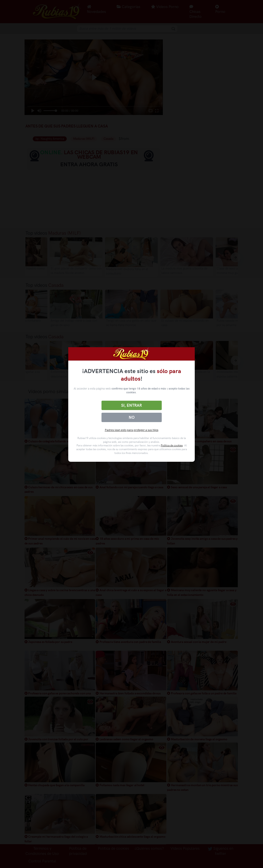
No (132, 417)
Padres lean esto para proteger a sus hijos (132, 430)
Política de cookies (172, 445)
